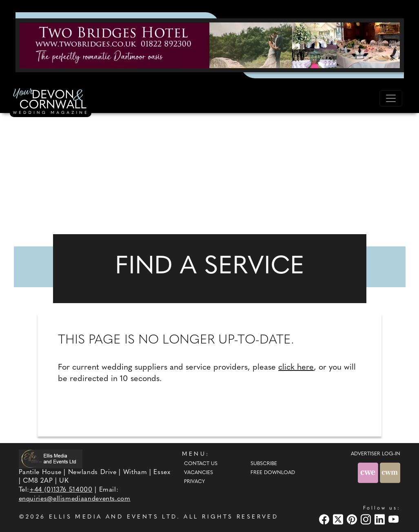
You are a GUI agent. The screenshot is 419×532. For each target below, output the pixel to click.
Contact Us (201, 464)
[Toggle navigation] (391, 98)
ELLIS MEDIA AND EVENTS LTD (113, 517)
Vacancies (198, 473)
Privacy (194, 482)
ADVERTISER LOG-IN (376, 454)
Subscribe (264, 464)
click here (296, 368)
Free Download (273, 473)
